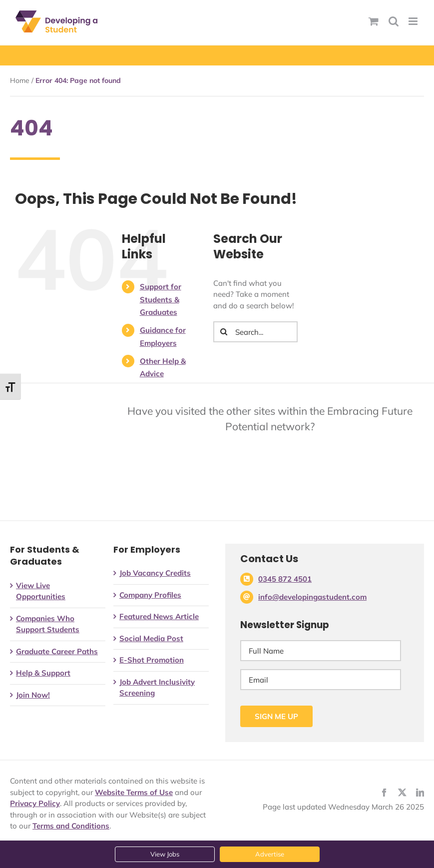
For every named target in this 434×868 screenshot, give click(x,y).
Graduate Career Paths (57, 651)
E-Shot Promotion (152, 660)
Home (20, 80)
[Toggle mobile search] (394, 21)
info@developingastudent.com (312, 597)
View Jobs (165, 854)
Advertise (270, 854)
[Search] (224, 332)
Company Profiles (150, 595)
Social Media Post (151, 638)
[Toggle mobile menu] (414, 21)
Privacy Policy (35, 803)
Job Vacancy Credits (155, 573)
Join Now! (33, 695)
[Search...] (255, 332)
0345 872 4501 (285, 579)
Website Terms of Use (134, 792)
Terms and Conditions (71, 826)
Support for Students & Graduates (161, 299)
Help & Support (43, 673)
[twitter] (402, 793)
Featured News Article (159, 616)
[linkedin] (420, 793)
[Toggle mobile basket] (374, 21)
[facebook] (384, 793)
